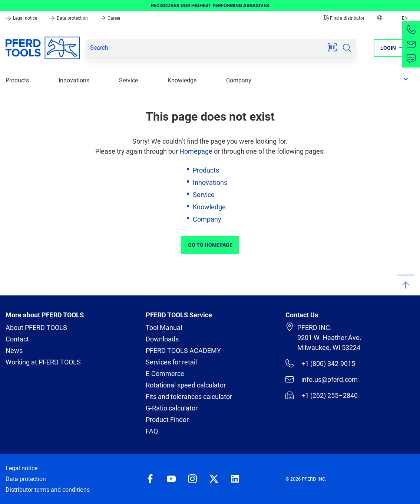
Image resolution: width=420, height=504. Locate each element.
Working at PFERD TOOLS (43, 362)
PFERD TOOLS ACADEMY (183, 351)
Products (17, 80)
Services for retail (171, 362)
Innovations (74, 80)
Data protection (69, 18)
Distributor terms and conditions (48, 490)
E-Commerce (165, 374)
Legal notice (22, 18)
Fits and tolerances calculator (189, 397)
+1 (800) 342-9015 (320, 363)
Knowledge (182, 80)
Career (110, 18)
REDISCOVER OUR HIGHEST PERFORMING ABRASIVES (210, 5)
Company (239, 80)
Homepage (196, 151)
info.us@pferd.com (321, 379)
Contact (17, 339)
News (14, 351)
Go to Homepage (210, 245)
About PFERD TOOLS (36, 328)
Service (128, 80)
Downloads (162, 339)
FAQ (152, 431)
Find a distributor (344, 18)
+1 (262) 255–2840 (321, 395)
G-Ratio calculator (172, 408)
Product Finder (167, 420)
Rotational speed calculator (186, 385)
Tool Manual (164, 328)
